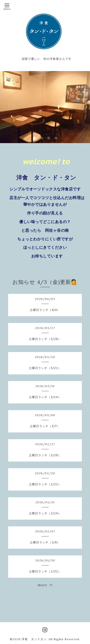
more (45, 585)
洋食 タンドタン (34, 639)
